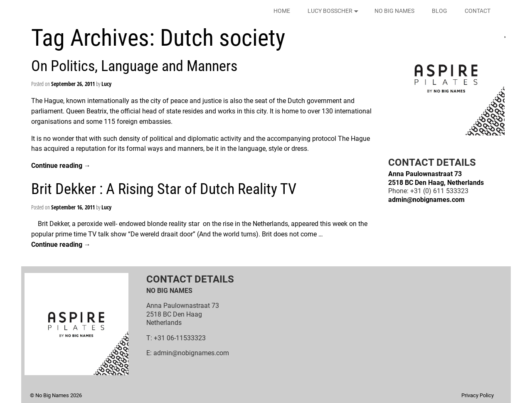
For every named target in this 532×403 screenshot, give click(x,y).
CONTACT (478, 11)
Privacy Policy (478, 395)
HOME (282, 11)
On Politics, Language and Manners (134, 66)
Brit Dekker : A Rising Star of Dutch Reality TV (164, 189)
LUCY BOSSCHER (334, 11)
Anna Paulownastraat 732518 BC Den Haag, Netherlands (436, 178)
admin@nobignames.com (426, 200)
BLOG (440, 11)
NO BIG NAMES (394, 11)
